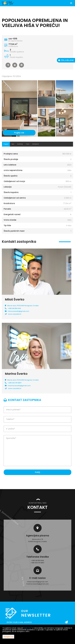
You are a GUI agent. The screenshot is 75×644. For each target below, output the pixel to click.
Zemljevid (35, 144)
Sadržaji (20, 144)
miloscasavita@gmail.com (18, 311)
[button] (8, 65)
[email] (37, 622)
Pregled (6, 144)
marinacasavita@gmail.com (19, 386)
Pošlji (38, 472)
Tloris (27, 144)
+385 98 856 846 (14, 308)
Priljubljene (66, 60)
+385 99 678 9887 (15, 383)
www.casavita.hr (15, 314)
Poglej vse (19, 133)
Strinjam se (8, 637)
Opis (13, 144)
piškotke (28, 628)
